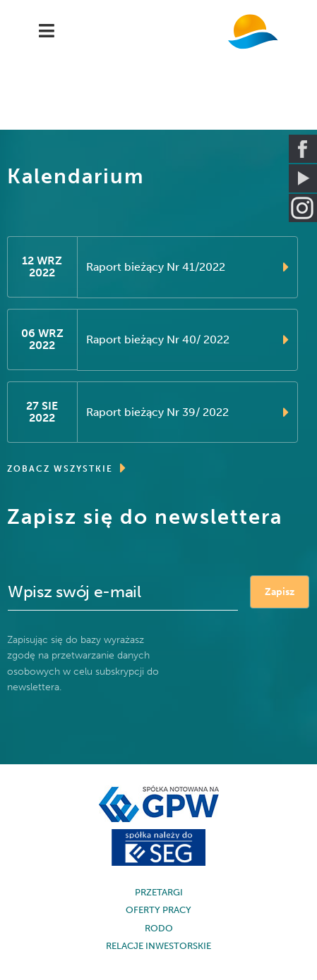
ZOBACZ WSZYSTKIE (67, 468)
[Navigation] (47, 32)
